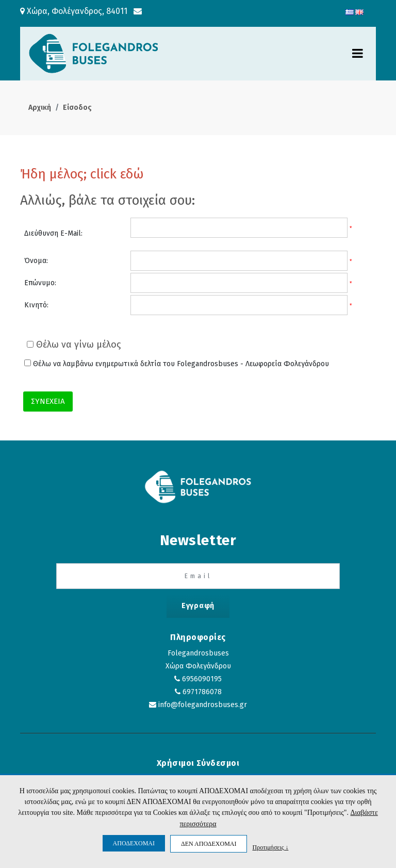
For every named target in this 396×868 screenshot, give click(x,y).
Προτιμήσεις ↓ (270, 847)
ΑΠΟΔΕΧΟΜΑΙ (134, 843)
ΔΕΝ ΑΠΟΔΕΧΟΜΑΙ (209, 844)
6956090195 (202, 679)
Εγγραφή (198, 606)
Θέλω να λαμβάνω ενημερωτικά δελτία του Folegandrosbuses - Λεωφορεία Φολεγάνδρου (177, 364)
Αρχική (40, 108)
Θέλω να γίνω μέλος (74, 344)
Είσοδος (77, 108)
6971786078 (202, 692)
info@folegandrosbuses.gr (203, 705)
